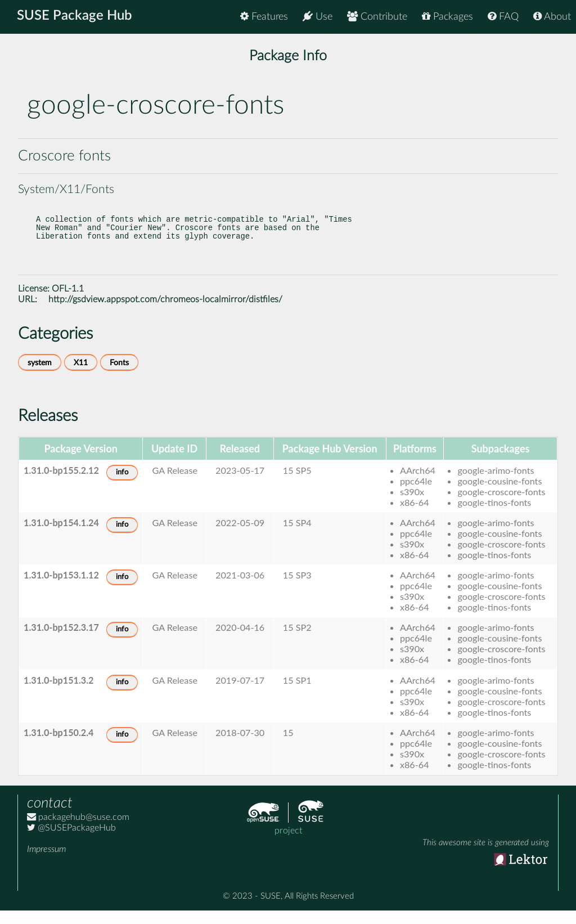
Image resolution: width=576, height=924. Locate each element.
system (40, 376)
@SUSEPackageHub (71, 841)
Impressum (46, 863)
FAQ (503, 17)
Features (264, 17)
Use (318, 17)
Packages (447, 17)
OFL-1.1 (68, 302)
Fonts (119, 376)
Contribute (377, 17)
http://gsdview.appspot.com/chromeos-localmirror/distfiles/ (165, 313)
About (552, 17)
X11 (81, 376)
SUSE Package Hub (76, 17)
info (122, 486)
